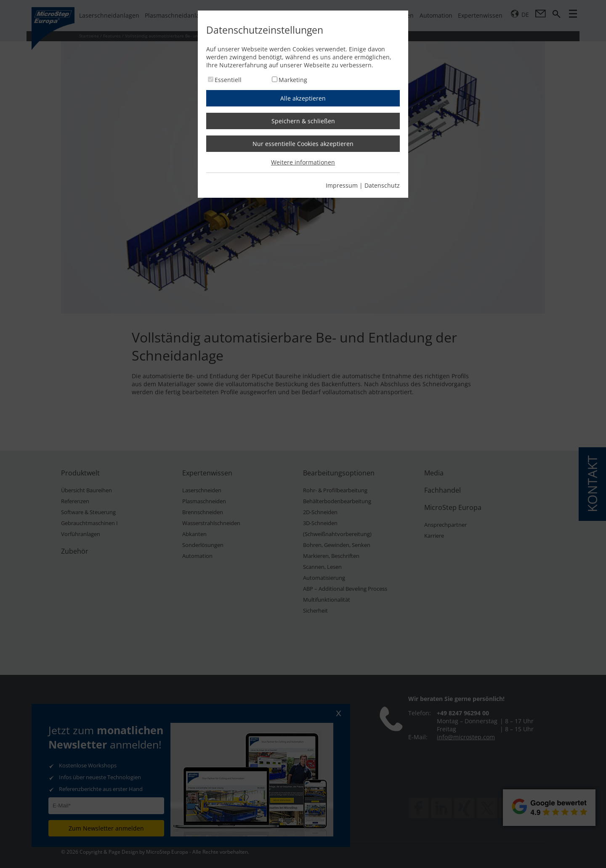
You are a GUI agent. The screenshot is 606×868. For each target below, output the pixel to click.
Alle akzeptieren (303, 98)
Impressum (342, 185)
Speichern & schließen (303, 121)
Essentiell (228, 80)
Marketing (293, 80)
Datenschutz (382, 185)
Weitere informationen (303, 162)
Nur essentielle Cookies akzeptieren (303, 144)
